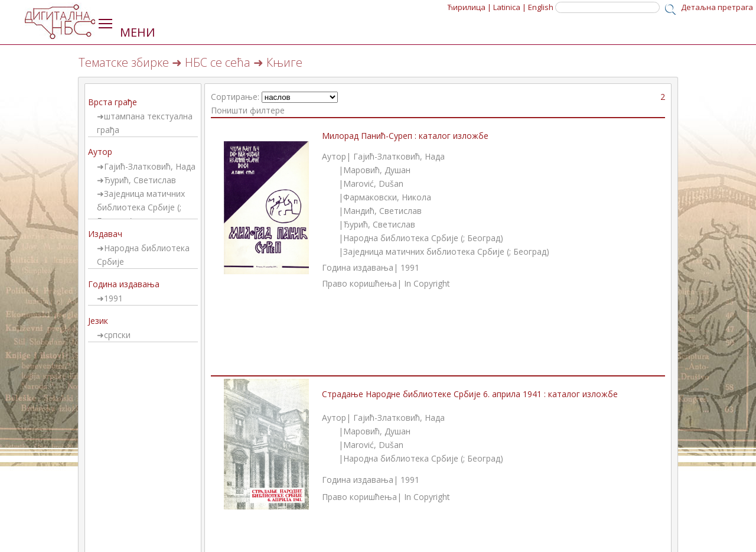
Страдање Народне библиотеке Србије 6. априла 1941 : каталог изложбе (470, 394)
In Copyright (427, 283)
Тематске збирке (124, 62)
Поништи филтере (248, 110)
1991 (113, 298)
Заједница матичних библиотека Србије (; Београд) (141, 207)
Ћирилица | (470, 7)
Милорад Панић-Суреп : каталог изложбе (405, 136)
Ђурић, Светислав (140, 180)
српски (117, 335)
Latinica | (510, 7)
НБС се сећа (218, 62)
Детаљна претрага (717, 7)
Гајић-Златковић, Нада (150, 166)
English (541, 7)
